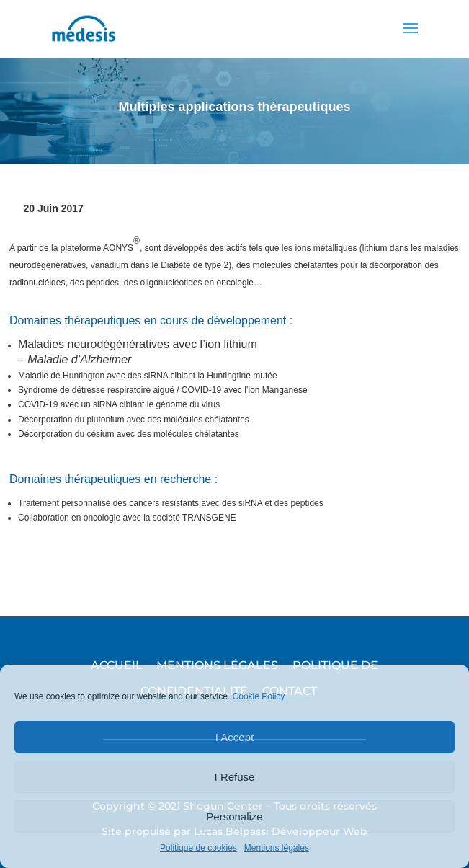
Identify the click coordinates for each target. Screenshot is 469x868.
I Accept (234, 737)
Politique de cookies (198, 848)
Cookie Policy (259, 696)
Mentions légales (277, 848)
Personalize (234, 816)
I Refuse (235, 777)
